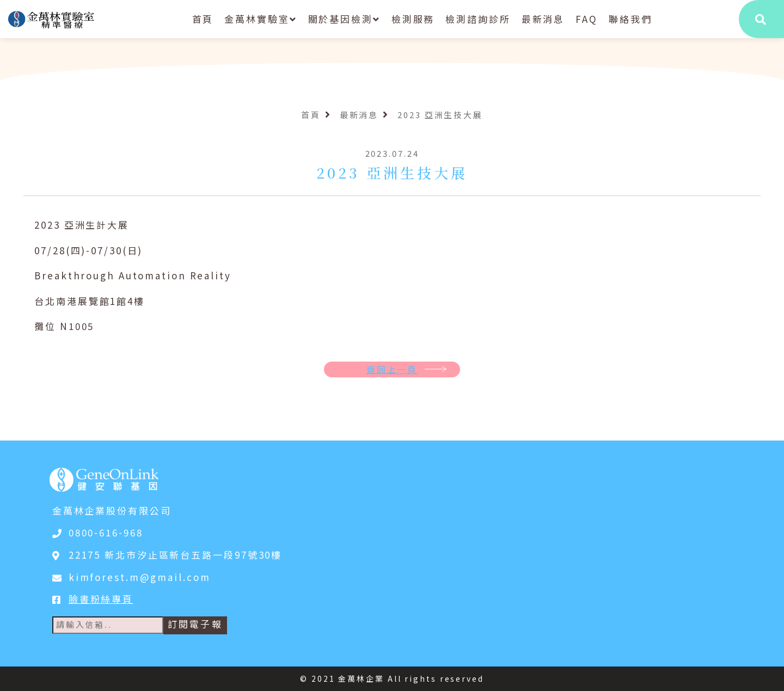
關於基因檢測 (344, 19)
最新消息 (543, 19)
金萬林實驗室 (261, 19)
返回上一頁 (392, 369)
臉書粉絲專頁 (101, 599)
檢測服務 (413, 19)
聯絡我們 (630, 19)
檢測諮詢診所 (478, 19)
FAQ (587, 19)
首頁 (203, 19)
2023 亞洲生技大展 (440, 115)
